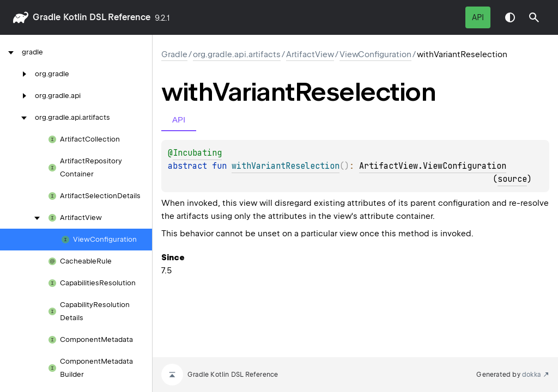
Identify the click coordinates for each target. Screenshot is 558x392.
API (478, 17)
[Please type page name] (534, 17)
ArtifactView (310, 54)
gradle (47, 17)
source (512, 179)
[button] (534, 17)
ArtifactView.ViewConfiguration (433, 166)
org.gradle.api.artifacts (237, 54)
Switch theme (510, 17)
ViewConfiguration (375, 54)
